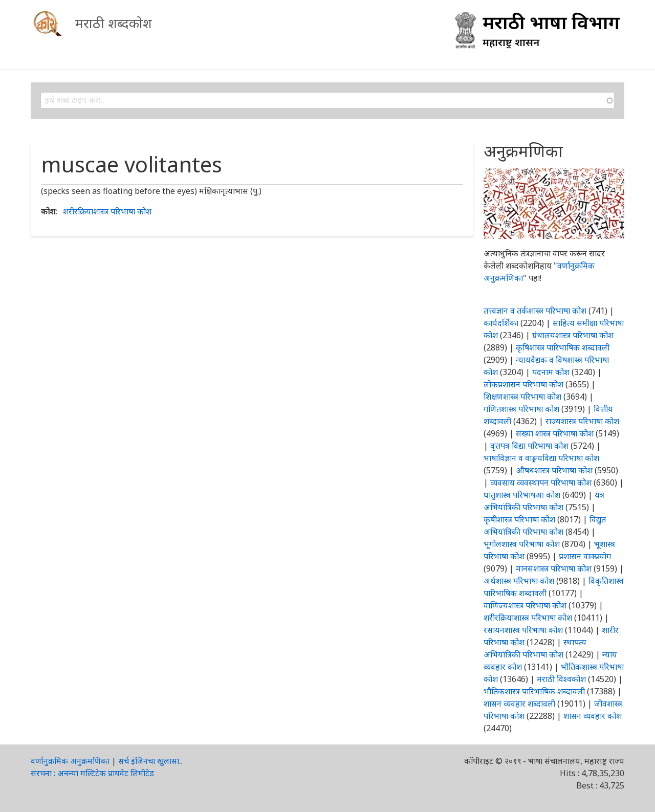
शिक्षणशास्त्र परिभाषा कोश (522, 397)
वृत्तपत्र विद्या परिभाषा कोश (529, 446)
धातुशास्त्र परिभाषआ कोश (522, 495)
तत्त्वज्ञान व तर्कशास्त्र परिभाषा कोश (535, 311)
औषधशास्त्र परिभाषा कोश (554, 470)
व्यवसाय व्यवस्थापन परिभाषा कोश (541, 482)
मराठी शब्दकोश (114, 23)
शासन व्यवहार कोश (593, 716)
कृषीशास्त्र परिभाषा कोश (519, 519)
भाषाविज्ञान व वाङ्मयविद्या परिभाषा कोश (541, 458)
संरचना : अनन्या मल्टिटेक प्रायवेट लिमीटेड (92, 773)
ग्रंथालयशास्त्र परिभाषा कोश (573, 335)
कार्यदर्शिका (501, 323)
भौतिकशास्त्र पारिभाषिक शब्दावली (534, 691)
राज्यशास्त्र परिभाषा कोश (582, 421)
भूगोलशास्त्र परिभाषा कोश (522, 544)
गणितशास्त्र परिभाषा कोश (521, 409)
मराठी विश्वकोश (561, 679)
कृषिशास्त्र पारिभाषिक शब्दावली (563, 347)
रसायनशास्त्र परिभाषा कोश (523, 630)
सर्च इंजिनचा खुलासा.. (150, 761)
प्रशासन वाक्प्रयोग (585, 556)
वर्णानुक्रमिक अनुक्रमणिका (70, 761)
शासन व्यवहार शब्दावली (519, 704)
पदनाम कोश (551, 372)
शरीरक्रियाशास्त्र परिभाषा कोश (107, 211)
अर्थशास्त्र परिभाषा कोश (519, 581)
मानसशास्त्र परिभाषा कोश (554, 568)
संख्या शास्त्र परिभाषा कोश (555, 433)
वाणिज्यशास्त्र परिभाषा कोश (525, 605)
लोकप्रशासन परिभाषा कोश (523, 384)
